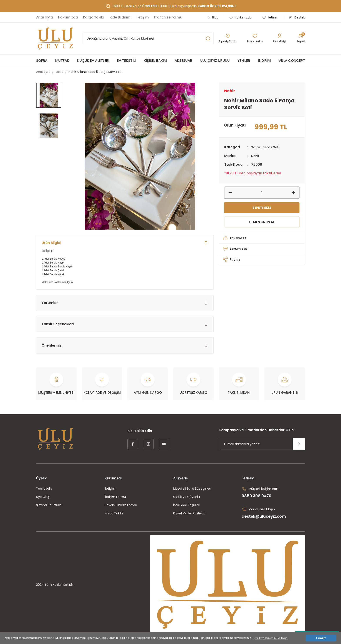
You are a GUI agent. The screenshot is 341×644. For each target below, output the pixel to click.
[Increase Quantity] (296, 193)
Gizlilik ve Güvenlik (187, 497)
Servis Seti (272, 147)
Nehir (256, 156)
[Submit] (299, 444)
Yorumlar (50, 303)
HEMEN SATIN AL (262, 224)
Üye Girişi (43, 497)
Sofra (256, 147)
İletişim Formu (115, 497)
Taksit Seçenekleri (58, 324)
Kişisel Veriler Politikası (189, 513)
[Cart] (300, 38)
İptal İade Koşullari (187, 505)
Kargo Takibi (114, 513)
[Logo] (55, 38)
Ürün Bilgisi (51, 243)
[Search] (148, 38)
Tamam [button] (321, 638)
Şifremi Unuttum (49, 505)
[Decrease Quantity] (228, 193)
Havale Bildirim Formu (121, 505)
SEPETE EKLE (262, 208)
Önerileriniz (52, 345)
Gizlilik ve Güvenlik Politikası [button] (270, 638)
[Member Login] (280, 38)
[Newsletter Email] (262, 444)
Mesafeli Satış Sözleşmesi (192, 489)
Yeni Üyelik (44, 489)
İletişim (110, 489)
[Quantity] (262, 193)
